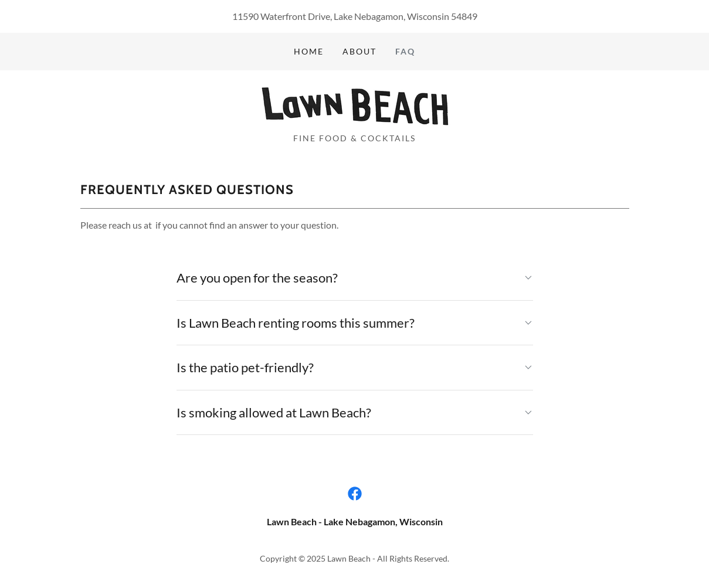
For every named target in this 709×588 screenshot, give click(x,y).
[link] (354, 105)
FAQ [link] (405, 51)
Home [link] (309, 51)
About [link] (359, 51)
